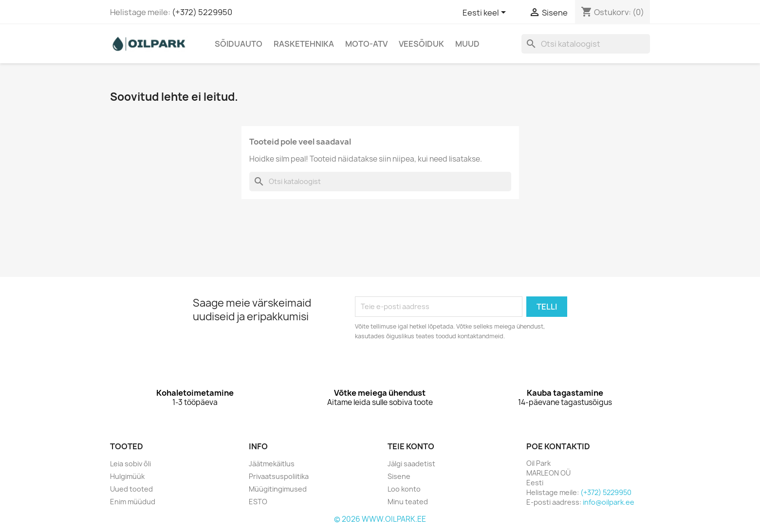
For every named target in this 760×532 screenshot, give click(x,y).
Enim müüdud (133, 502)
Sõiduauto (239, 44)
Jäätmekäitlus (272, 464)
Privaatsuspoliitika (279, 476)
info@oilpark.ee (609, 502)
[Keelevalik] (486, 13)
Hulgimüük (127, 476)
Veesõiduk (421, 44)
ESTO (258, 502)
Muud (467, 44)
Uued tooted (131, 489)
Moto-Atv (366, 44)
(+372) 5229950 (202, 12)
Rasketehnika (304, 44)
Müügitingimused (278, 489)
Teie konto (411, 446)
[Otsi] (586, 44)
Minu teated (408, 502)
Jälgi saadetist (411, 464)
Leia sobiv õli (130, 464)
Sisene (399, 476)
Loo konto (404, 489)
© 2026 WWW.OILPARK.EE (380, 519)
